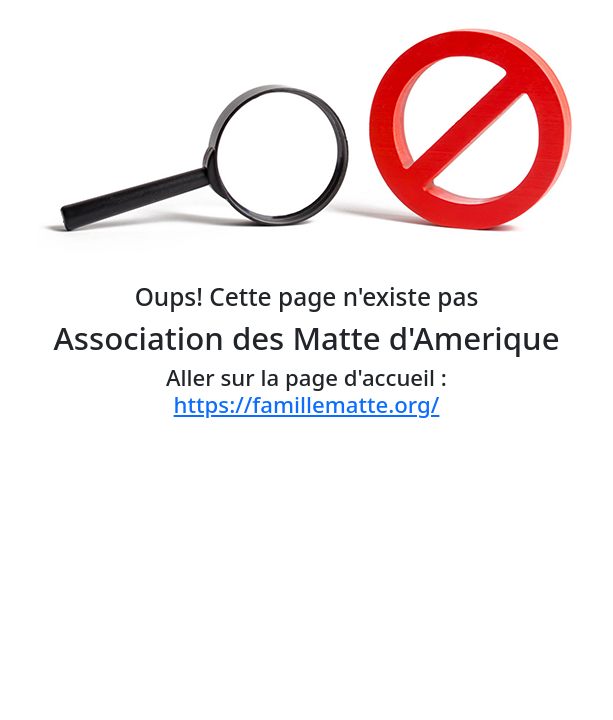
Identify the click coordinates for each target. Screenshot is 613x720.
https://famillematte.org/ (307, 404)
